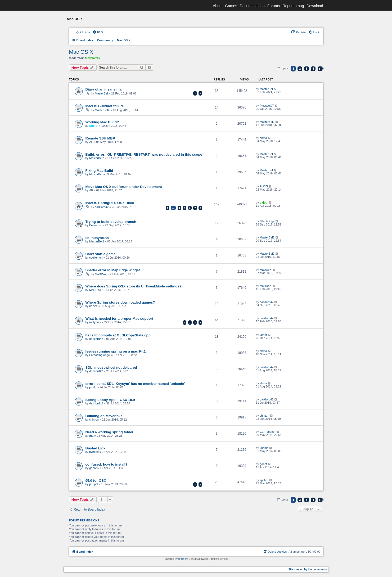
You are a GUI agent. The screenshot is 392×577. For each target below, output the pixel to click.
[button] (320, 69)
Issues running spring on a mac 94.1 (116, 351)
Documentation (252, 6)
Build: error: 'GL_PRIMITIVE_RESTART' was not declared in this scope (144, 154)
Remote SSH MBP (100, 138)
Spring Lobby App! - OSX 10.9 (110, 400)
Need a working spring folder (110, 432)
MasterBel (101, 93)
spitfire (264, 480)
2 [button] (300, 69)
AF (91, 142)
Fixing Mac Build (99, 171)
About (218, 6)
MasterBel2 (102, 110)
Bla (91, 436)
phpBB (182, 559)
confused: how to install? (107, 464)
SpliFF (94, 126)
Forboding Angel (100, 355)
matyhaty (95, 322)
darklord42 (102, 207)
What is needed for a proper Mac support (119, 319)
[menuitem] (98, 32)
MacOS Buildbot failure (105, 106)
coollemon (96, 258)
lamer (263, 335)
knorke (264, 448)
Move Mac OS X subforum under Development (124, 187)
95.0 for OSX (96, 481)
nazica (93, 306)
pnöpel (94, 484)
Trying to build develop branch (111, 222)
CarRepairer (268, 432)
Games (231, 6)
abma (263, 138)
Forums (274, 6)
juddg (93, 387)
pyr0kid (94, 452)
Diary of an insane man (105, 89)
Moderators (92, 58)
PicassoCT (267, 106)
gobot (93, 468)
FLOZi (264, 186)
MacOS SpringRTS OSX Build (110, 203)
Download (315, 6)
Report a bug (293, 6)
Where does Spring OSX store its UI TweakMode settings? (134, 286)
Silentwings (267, 221)
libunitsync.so (97, 238)
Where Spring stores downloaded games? (120, 302)
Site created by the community (307, 569)
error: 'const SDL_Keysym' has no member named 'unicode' (135, 384)
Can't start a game (101, 254)
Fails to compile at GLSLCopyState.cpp (118, 335)
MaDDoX (101, 274)
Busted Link (95, 448)
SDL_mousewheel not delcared (111, 368)
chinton (94, 420)
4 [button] (313, 69)
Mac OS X (81, 52)
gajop (263, 202)
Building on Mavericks (104, 416)
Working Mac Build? (102, 122)
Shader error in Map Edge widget (113, 270)
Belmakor (95, 225)
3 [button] (307, 69)
